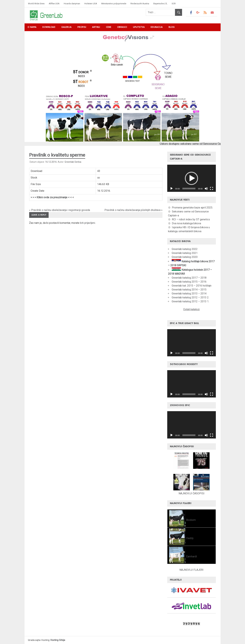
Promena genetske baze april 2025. (192, 208)
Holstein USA (91, 4)
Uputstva (139, 27)
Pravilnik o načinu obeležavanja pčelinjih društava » (133, 210)
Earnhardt (191, 556)
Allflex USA (54, 4)
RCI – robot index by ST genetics (191, 219)
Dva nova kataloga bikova (186, 223)
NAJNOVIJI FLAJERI (191, 570)
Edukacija (157, 27)
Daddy (190, 538)
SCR (174, 4)
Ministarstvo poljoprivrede (114, 4)
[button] (191, 178)
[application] (191, 178)
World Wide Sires (36, 4)
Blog (172, 27)
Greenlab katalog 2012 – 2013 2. (190, 297)
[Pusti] (172, 189)
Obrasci (122, 27)
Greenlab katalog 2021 (185, 253)
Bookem (191, 520)
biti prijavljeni (88, 223)
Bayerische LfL (160, 4)
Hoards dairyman (72, 4)
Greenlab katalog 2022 (185, 249)
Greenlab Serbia (73, 162)
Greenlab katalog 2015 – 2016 (189, 282)
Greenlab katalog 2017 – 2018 (189, 278)
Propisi (82, 27)
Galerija (66, 27)
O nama (32, 27)
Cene (109, 27)
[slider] (189, 189)
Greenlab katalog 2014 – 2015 (189, 290)
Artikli (96, 27)
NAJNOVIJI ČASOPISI (192, 493)
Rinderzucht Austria (140, 4)
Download (49, 27)
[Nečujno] (206, 189)
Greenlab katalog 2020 (185, 257)
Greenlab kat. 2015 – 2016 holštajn (192, 286)
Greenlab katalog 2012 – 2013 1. (190, 301)
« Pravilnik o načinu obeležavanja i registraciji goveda (60, 210)
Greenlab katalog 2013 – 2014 (189, 294)
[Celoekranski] (212, 189)
